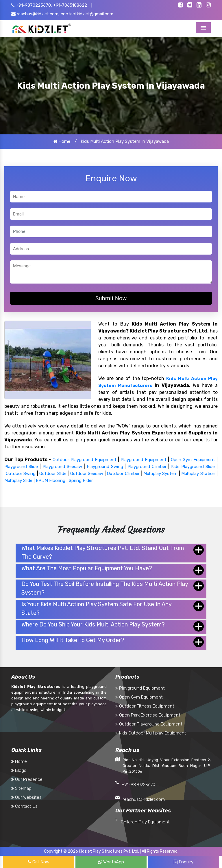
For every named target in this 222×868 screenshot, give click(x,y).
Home (62, 141)
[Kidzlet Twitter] (190, 6)
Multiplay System (161, 474)
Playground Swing (105, 467)
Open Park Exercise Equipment (148, 715)
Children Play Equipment (145, 822)
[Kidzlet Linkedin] (199, 6)
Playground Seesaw (62, 467)
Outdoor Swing (21, 474)
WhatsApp (111, 862)
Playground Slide (21, 467)
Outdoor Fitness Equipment (145, 706)
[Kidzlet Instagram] (208, 6)
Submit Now (111, 298)
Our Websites (26, 797)
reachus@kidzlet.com (144, 799)
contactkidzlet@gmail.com (87, 14)
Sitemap (21, 788)
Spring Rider (81, 480)
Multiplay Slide (18, 480)
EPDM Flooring (51, 480)
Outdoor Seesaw (87, 474)
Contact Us (24, 806)
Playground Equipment (143, 460)
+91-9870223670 (138, 785)
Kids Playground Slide (193, 467)
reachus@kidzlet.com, (35, 14)
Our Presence (27, 779)
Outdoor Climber (123, 474)
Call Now (39, 862)
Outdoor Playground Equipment (85, 460)
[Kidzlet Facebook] (181, 6)
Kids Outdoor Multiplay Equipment (151, 733)
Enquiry (184, 862)
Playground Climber (147, 467)
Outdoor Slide (53, 474)
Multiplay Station (198, 474)
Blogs (19, 770)
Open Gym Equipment (193, 460)
